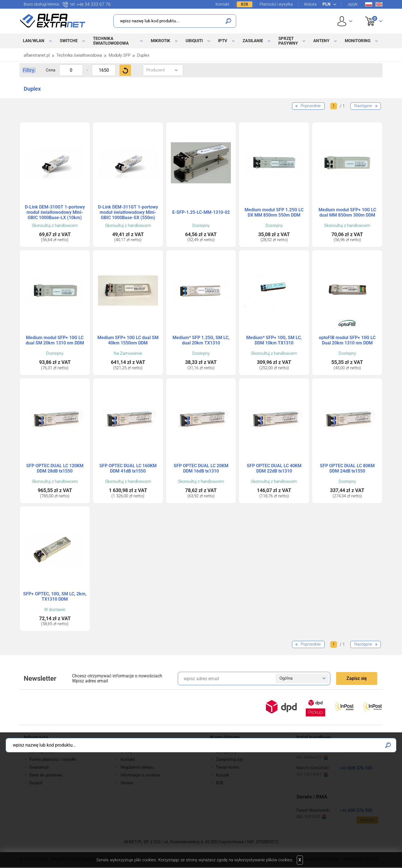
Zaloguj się (226, 752)
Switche (69, 41)
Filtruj (125, 70)
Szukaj (228, 21)
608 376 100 (356, 768)
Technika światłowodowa (111, 41)
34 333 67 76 (94, 4)
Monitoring (358, 41)
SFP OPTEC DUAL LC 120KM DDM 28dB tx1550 (55, 468)
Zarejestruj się (229, 759)
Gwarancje (39, 767)
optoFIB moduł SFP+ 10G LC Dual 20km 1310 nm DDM (347, 340)
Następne (363, 106)
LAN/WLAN (34, 41)
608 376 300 (356, 751)
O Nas (126, 752)
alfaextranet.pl (37, 55)
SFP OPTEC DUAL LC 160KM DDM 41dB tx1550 (128, 468)
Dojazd (36, 783)
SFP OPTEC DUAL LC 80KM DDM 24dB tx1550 (347, 468)
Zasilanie (253, 41)
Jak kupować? (43, 752)
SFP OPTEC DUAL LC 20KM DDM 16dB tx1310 (201, 468)
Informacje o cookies (141, 775)
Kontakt (222, 4)
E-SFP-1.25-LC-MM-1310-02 (201, 212)
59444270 (316, 757)
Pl (369, 4)
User (345, 21)
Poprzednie (311, 106)
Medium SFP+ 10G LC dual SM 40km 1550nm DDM (128, 340)
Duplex (143, 55)
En (379, 4)
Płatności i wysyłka (276, 4)
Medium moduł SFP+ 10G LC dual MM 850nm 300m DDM (347, 212)
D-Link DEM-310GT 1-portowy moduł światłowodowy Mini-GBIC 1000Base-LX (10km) (55, 212)
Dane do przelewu (46, 775)
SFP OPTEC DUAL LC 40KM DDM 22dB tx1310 (274, 468)
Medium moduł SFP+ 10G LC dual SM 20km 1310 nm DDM (55, 340)
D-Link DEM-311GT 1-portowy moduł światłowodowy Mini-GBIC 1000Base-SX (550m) (128, 212)
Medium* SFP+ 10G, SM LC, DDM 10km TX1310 (274, 340)
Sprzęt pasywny (288, 41)
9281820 (315, 817)
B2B (245, 4)
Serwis (127, 783)
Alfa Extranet (53, 21)
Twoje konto (228, 767)
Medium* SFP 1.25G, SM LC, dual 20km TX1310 (201, 340)
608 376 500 (356, 810)
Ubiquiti (194, 41)
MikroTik (161, 41)
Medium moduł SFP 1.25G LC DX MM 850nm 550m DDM (274, 212)
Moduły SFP (119, 55)
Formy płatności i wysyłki (53, 759)
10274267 (316, 774)
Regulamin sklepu (137, 767)
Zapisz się (357, 678)
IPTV (223, 41)
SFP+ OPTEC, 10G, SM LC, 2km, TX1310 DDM (55, 596)
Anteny (321, 41)
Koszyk (370, 15)
